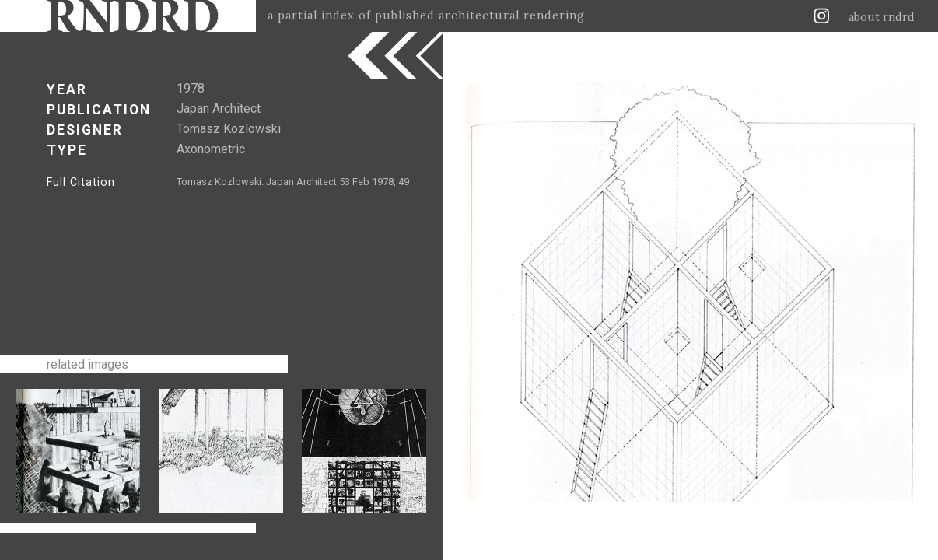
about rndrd (882, 17)
